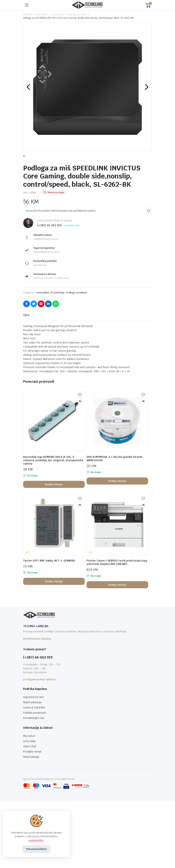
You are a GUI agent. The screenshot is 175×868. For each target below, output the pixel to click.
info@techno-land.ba (37, 652)
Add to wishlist (149, 224)
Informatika (41, 15)
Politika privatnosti (35, 726)
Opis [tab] (26, 328)
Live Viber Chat (72, 239)
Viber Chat (30, 759)
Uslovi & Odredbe (34, 721)
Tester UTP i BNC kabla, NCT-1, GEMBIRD (49, 574)
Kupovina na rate (34, 710)
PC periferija (58, 15)
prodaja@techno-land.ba (39, 693)
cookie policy (36, 840)
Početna (27, 15)
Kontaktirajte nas (34, 731)
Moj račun (29, 749)
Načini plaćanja (32, 715)
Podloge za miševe (77, 15)
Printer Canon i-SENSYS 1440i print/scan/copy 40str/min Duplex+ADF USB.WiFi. (117, 575)
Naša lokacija (31, 770)
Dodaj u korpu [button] (54, 497)
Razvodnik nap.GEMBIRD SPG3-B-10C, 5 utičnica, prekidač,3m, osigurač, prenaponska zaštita (53, 473)
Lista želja (29, 754)
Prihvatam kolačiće (36, 849)
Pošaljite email (32, 765)
